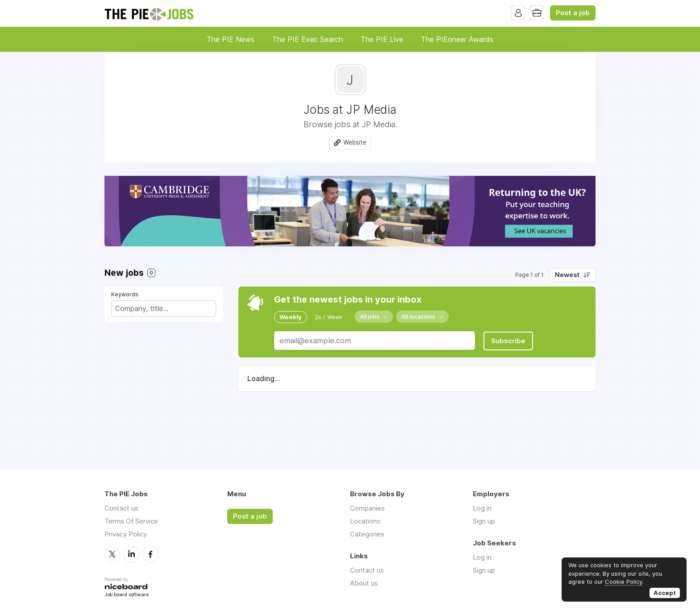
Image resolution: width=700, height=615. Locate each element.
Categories (367, 534)
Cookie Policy (624, 582)
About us (364, 583)
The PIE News (231, 39)
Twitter (112, 554)
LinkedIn (131, 554)
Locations (365, 521)
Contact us (121, 508)
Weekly (291, 317)
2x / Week (329, 317)
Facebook (150, 554)
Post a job (573, 13)
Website (355, 142)
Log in (482, 508)
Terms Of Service (131, 521)
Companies (367, 508)
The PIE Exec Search (308, 39)
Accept (665, 593)
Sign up (484, 521)
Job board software (127, 595)
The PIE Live (382, 39)
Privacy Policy (126, 534)
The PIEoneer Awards (457, 39)
